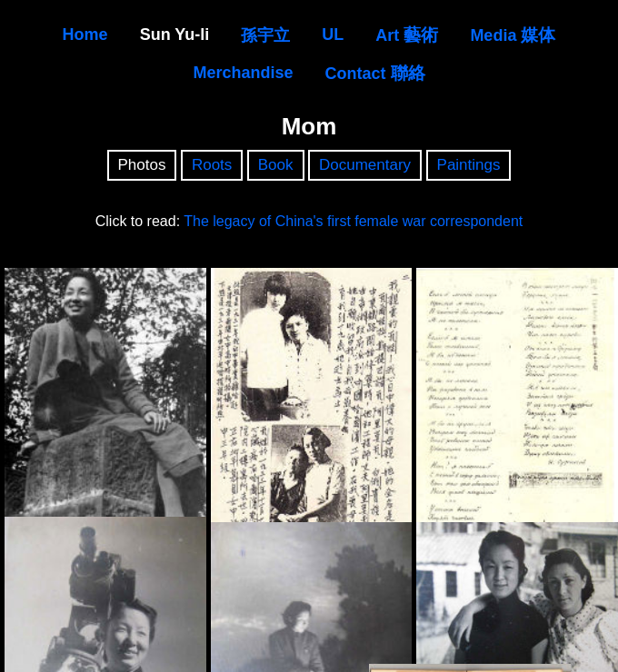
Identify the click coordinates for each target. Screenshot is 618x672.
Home (85, 35)
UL (333, 35)
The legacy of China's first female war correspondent (353, 221)
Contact (375, 74)
